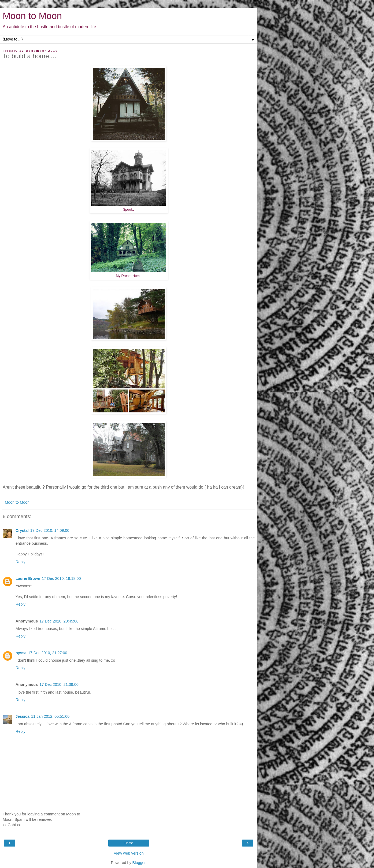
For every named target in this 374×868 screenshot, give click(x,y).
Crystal (22, 530)
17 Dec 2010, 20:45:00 (59, 621)
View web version (129, 853)
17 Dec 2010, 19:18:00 (61, 578)
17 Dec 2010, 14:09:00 (50, 530)
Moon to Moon (32, 16)
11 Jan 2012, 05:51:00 (50, 716)
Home (129, 843)
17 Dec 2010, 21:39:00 (59, 684)
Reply (21, 562)
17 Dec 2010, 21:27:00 (48, 653)
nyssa (21, 653)
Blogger (139, 863)
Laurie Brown (28, 578)
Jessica (23, 716)
